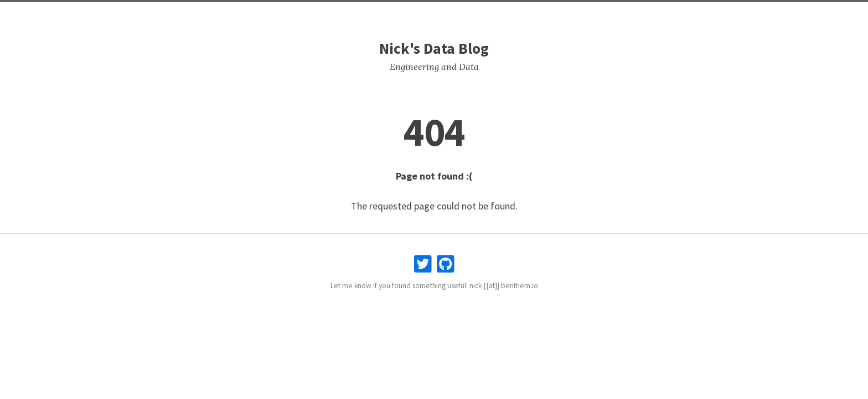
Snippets (447, 11)
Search (487, 11)
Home (378, 11)
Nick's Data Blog (434, 48)
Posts (409, 11)
